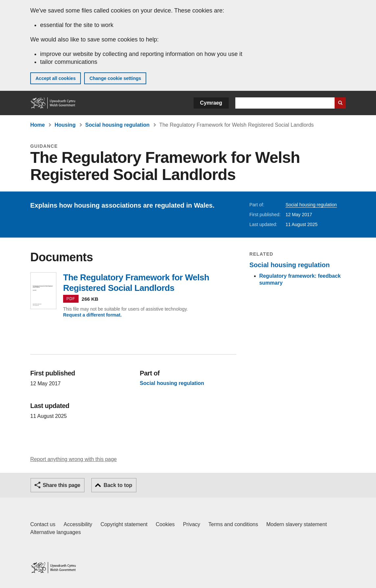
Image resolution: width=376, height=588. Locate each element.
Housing (65, 125)
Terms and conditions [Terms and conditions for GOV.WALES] (233, 524)
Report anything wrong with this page (73, 459)
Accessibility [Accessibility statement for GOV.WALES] (78, 524)
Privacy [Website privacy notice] (192, 524)
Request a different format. (92, 315)
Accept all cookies (56, 78)
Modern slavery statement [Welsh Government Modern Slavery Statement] (296, 524)
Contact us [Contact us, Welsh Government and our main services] (43, 524)
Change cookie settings (115, 78)
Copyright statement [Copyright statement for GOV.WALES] (124, 524)
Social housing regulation (117, 125)
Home (37, 125)
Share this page (61, 485)
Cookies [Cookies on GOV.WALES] (165, 524)
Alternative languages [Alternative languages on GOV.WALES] (56, 532)
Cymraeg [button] (211, 103)
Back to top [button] (118, 485)
